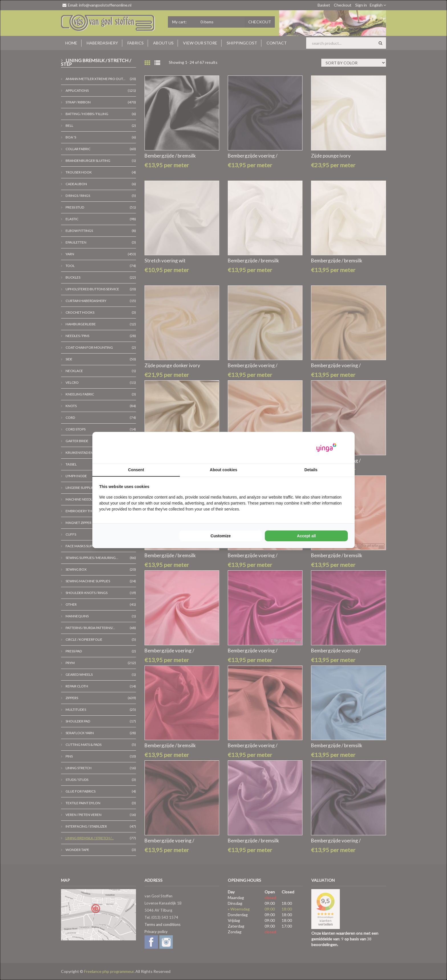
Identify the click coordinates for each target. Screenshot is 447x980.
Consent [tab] (136, 470)
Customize (221, 536)
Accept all (306, 536)
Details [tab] (311, 470)
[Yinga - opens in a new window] (326, 448)
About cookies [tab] (223, 470)
